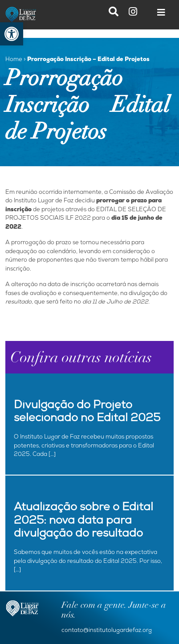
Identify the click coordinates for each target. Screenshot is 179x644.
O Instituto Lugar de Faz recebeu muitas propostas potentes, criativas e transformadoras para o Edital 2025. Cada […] (84, 446)
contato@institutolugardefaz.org (107, 631)
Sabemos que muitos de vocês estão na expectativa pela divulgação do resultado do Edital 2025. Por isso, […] (88, 562)
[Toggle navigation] (161, 15)
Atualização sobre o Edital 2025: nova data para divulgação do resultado (83, 521)
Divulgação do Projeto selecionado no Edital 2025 (87, 413)
